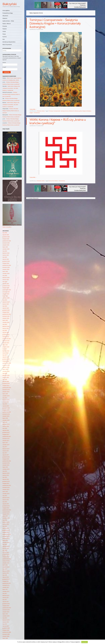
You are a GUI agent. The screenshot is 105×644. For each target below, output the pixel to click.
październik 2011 (7, 583)
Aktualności (5, 16)
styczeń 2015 (6, 504)
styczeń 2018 (6, 430)
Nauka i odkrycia (7, 24)
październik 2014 (7, 510)
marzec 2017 (6, 451)
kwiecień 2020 (6, 375)
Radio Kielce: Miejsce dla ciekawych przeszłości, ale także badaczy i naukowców (11, 88)
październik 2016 (7, 461)
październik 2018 (7, 412)
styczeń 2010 (6, 626)
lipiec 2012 (5, 565)
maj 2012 (5, 569)
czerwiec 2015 (6, 494)
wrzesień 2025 (6, 243)
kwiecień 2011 (6, 595)
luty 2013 (5, 551)
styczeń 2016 (6, 479)
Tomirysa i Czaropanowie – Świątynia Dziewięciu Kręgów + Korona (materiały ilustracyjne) (55, 23)
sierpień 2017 (6, 441)
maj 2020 (5, 373)
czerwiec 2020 (6, 371)
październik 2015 (7, 485)
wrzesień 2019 (6, 390)
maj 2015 (5, 496)
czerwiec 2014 (6, 518)
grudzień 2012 (6, 555)
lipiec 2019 (5, 394)
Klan (4, 39)
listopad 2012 (6, 557)
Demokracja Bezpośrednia (9, 42)
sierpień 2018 (6, 416)
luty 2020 (5, 379)
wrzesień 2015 (6, 487)
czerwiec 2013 (6, 542)
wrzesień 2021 (6, 341)
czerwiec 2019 (6, 396)
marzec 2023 (6, 304)
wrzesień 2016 (6, 463)
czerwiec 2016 (6, 469)
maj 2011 (5, 593)
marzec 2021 (6, 353)
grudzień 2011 (6, 579)
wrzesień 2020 (6, 365)
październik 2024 (7, 265)
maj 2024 (5, 275)
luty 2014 (5, 526)
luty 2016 (5, 477)
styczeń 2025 (6, 259)
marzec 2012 (6, 573)
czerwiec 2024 (6, 273)
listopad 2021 (6, 337)
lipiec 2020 (5, 369)
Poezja (4, 34)
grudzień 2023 (6, 286)
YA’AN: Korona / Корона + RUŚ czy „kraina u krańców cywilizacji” (58, 121)
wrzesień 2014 (6, 512)
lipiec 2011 (5, 589)
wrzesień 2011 (6, 585)
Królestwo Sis (72, 111)
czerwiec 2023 (6, 298)
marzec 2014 (6, 524)
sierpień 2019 (6, 392)
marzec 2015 (6, 500)
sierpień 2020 (6, 367)
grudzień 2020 (6, 359)
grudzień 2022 (6, 310)
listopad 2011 (6, 581)
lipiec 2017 (5, 443)
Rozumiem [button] (85, 642)
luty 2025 (5, 257)
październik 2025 (7, 241)
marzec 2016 (6, 475)
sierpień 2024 (6, 269)
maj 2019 (5, 398)
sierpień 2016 (6, 465)
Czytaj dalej (33, 109)
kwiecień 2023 (6, 302)
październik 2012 (7, 559)
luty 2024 (5, 282)
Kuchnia (5, 37)
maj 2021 (5, 349)
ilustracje (63, 111)
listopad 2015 (6, 483)
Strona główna (6, 10)
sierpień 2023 (6, 294)
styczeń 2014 (6, 528)
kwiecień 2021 (6, 351)
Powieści (5, 29)
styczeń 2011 (6, 602)
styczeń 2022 (6, 333)
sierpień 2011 (6, 587)
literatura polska (78, 111)
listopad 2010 (6, 606)
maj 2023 (5, 300)
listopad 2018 (6, 410)
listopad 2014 (6, 508)
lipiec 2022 (5, 320)
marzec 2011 (6, 598)
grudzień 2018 (6, 408)
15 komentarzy (62, 181)
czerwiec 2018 (6, 420)
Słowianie (5, 18)
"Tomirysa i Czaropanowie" (55, 111)
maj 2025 (5, 251)
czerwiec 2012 (6, 567)
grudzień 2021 (6, 335)
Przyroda (5, 26)
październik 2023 (7, 290)
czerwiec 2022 (6, 322)
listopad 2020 (6, 361)
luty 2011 (5, 600)
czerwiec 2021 (6, 347)
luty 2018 (5, 428)
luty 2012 (5, 575)
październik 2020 (7, 363)
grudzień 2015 (6, 481)
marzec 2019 (6, 402)
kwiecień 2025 (6, 253)
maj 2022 (5, 324)
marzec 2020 (6, 377)
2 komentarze (37, 113)
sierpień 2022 (6, 318)
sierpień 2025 (6, 245)
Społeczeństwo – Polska (8, 21)
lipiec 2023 (5, 296)
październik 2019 (7, 388)
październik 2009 (7, 632)
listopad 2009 (6, 630)
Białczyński (10, 4)
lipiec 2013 (5, 540)
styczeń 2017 (6, 455)
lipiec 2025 (5, 247)
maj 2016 (5, 471)
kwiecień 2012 (6, 571)
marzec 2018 (6, 426)
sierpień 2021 (6, 343)
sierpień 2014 (6, 514)
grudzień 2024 (6, 261)
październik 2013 (7, 534)
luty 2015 (5, 502)
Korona (67, 111)
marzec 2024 (6, 280)
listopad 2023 (6, 288)
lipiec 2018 (5, 418)
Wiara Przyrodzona (7, 45)
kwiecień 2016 (6, 473)
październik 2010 (7, 608)
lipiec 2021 (5, 345)
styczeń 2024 (6, 284)
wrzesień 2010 (6, 610)
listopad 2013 (6, 532)
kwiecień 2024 (6, 278)
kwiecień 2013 (6, 547)
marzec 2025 (6, 255)
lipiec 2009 (5, 638)
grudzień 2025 (6, 237)
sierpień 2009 (6, 636)
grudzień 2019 (6, 384)
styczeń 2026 (6, 235)
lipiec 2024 (5, 271)
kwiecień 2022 (6, 326)
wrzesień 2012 (6, 561)
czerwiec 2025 (6, 249)
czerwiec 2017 (6, 445)
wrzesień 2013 (6, 536)
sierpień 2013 (6, 538)
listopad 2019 (6, 386)
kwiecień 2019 (6, 400)
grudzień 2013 (6, 530)
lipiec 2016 (5, 467)
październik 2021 (7, 339)
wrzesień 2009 (6, 634)
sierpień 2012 (6, 563)
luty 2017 (5, 453)
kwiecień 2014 (6, 522)
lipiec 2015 (5, 492)
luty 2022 (5, 331)
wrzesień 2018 (6, 414)
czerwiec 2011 (6, 591)
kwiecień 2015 (6, 498)
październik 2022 (7, 314)
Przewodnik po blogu (8, 13)
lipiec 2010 (5, 614)
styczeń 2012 (6, 577)
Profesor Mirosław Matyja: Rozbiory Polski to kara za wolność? (11, 94)
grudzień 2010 (6, 604)
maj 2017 (5, 447)
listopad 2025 (6, 239)
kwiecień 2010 (6, 620)
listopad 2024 (6, 263)
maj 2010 (5, 618)
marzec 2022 (6, 328)
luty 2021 (5, 355)
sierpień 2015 (6, 489)
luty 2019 (5, 404)
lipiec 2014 (5, 516)
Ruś (53, 181)
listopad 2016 (6, 459)
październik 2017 (7, 437)
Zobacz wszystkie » (7, 227)
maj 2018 (5, 422)
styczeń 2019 (6, 406)
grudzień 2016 (6, 457)
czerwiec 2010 (6, 616)
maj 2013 (5, 545)
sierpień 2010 (6, 612)
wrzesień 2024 (6, 267)
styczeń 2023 (6, 308)
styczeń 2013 (6, 553)
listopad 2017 (6, 434)
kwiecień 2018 (6, 424)
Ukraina (56, 181)
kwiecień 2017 (6, 449)
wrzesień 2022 (6, 316)
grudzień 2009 (6, 628)
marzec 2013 (6, 549)
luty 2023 (5, 306)
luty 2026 (5, 233)
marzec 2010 (6, 622)
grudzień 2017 (6, 432)
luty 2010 (5, 624)
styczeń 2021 (6, 357)
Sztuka (4, 31)
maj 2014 (5, 520)
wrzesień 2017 (6, 439)
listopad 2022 (6, 312)
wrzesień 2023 (6, 292)
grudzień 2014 (6, 506)
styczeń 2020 (6, 381)
